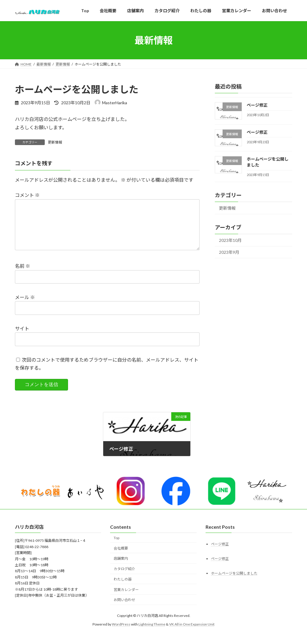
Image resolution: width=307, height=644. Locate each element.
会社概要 (121, 557)
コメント (27, 195)
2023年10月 (230, 240)
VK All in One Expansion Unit (192, 633)
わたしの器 (123, 589)
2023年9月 (229, 252)
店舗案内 (121, 568)
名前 (23, 275)
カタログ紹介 (124, 578)
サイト (22, 338)
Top (117, 547)
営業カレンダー (126, 599)
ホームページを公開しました (234, 582)
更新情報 (55, 142)
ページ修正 (257, 105)
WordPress (121, 633)
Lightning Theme (152, 633)
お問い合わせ (124, 609)
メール (25, 307)
